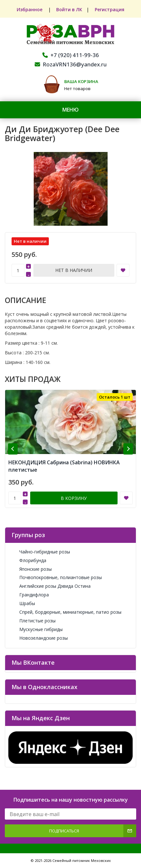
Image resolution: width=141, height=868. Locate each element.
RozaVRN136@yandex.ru (71, 64)
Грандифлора (30, 595)
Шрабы (23, 603)
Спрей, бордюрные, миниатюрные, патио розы (66, 612)
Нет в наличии (74, 270)
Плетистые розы (34, 621)
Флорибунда (29, 560)
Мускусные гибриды (37, 629)
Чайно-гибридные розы (41, 552)
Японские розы (32, 569)
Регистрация (110, 9)
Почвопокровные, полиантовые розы (57, 577)
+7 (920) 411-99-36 (71, 55)
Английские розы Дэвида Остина (51, 586)
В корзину (74, 498)
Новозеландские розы (40, 638)
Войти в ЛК (69, 9)
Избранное (30, 9)
